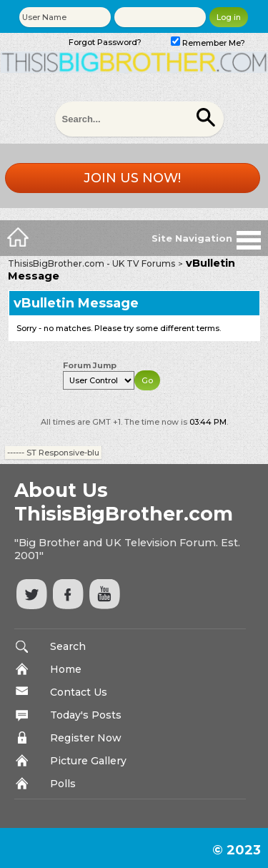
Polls (63, 784)
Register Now (86, 738)
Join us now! (132, 178)
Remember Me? (208, 43)
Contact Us (79, 692)
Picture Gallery (88, 761)
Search (68, 646)
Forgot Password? (105, 42)
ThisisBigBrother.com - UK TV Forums (91, 263)
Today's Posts (86, 715)
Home (66, 669)
